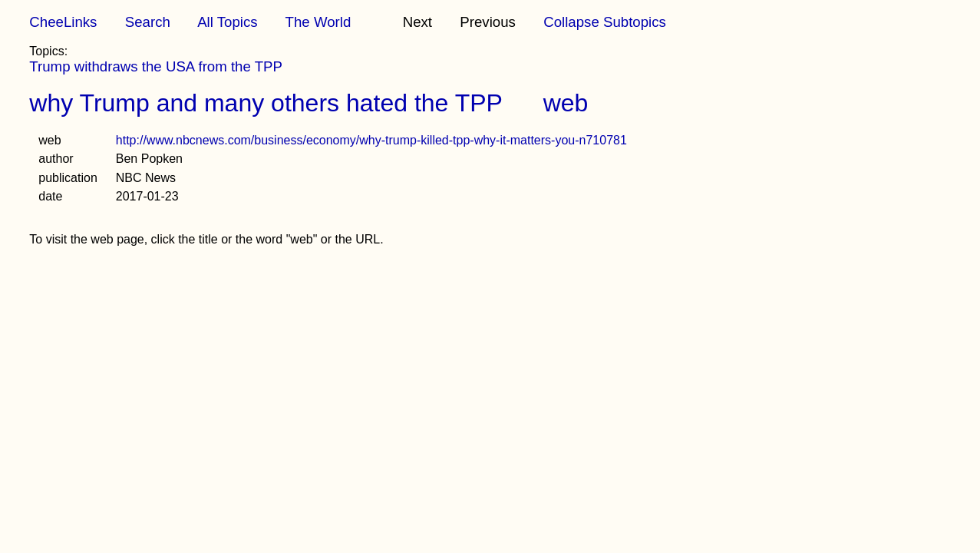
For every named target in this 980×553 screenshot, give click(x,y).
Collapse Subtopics (605, 22)
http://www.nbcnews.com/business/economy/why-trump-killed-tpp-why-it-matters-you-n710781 (371, 140)
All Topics (227, 22)
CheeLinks (63, 22)
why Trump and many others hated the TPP (266, 103)
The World (318, 22)
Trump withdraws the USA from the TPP (156, 66)
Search (148, 22)
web (566, 103)
